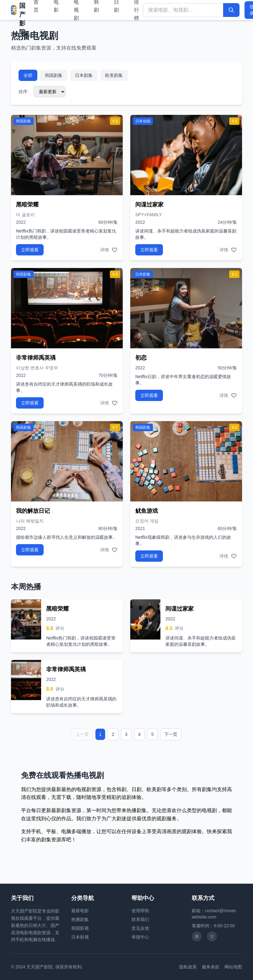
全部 (28, 75)
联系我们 (140, 919)
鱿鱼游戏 (147, 511)
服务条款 (211, 967)
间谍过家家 (149, 205)
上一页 (82, 734)
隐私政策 (188, 967)
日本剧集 (84, 75)
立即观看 (30, 250)
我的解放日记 (33, 511)
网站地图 (233, 967)
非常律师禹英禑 (36, 358)
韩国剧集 (54, 75)
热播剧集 (80, 919)
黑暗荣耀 (27, 205)
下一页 (171, 734)
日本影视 (80, 937)
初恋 (141, 358)
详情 (105, 250)
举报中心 (140, 937)
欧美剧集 (114, 75)
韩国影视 (80, 928)
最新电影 (80, 911)
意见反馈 (140, 928)
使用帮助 (140, 911)
